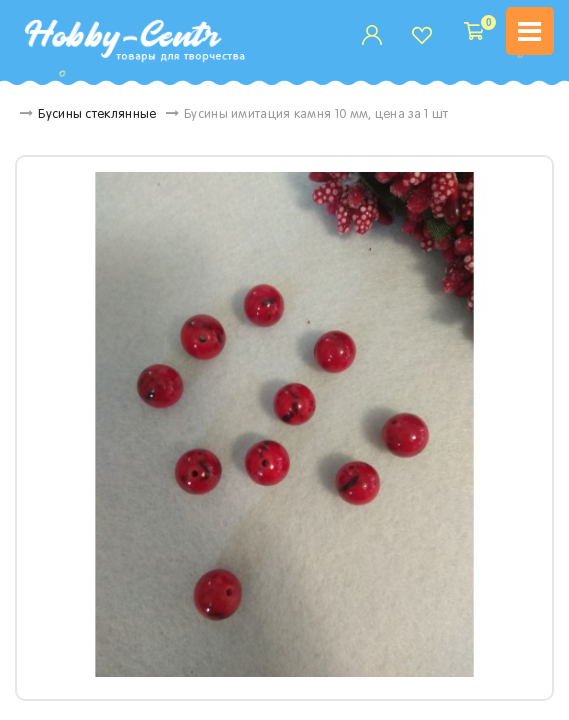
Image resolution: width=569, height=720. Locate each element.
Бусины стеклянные (112, 115)
